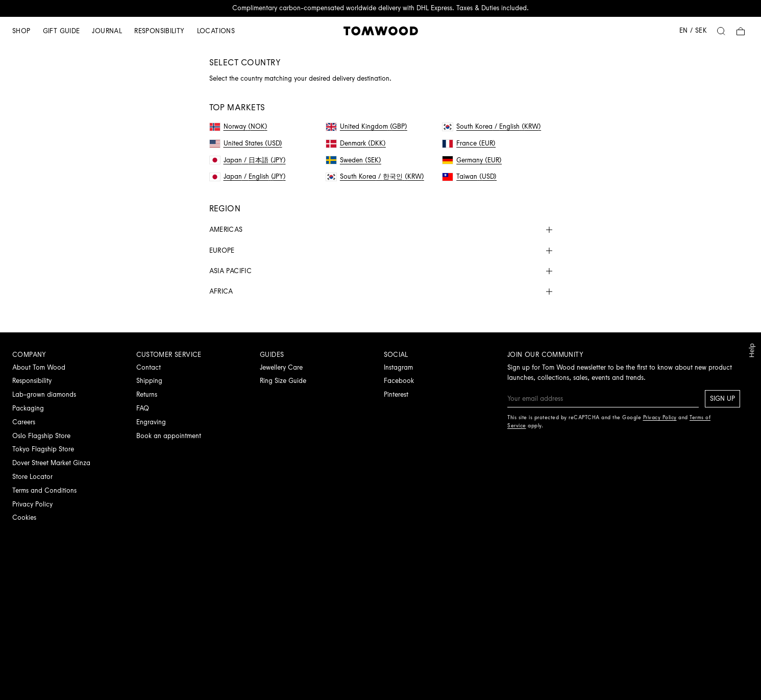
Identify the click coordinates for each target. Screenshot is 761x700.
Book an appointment (169, 436)
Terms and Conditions (44, 490)
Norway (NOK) (239, 126)
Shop (21, 31)
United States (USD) (246, 143)
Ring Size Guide (283, 381)
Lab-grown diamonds (44, 394)
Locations (216, 31)
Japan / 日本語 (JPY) (248, 160)
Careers (24, 422)
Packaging (28, 408)
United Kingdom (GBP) (367, 126)
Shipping (149, 381)
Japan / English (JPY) (248, 176)
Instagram (398, 367)
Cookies (24, 517)
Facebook (399, 381)
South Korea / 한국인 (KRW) (375, 176)
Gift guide (62, 31)
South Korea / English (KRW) (492, 126)
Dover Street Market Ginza (51, 463)
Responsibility (159, 31)
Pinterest (396, 394)
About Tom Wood (39, 367)
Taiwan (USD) (470, 176)
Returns (147, 394)
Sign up (722, 399)
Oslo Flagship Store (41, 436)
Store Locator (32, 477)
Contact (149, 367)
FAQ (143, 408)
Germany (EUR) (472, 160)
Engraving (151, 422)
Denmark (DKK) (356, 143)
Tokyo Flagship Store (43, 449)
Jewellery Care (281, 367)
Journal (107, 31)
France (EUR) (469, 143)
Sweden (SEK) (354, 160)
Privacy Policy (32, 504)
